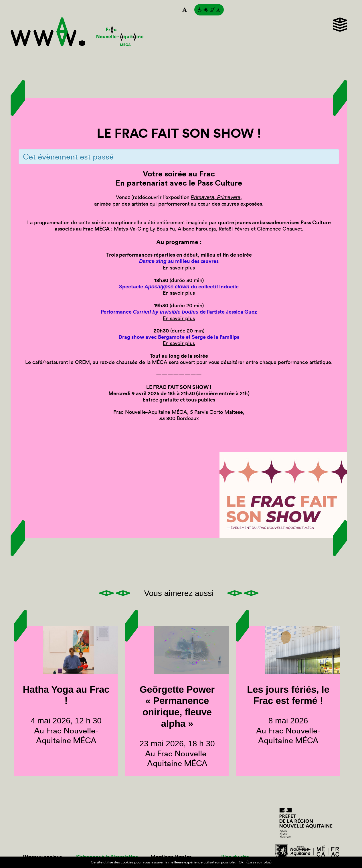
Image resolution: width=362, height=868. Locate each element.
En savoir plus (179, 268)
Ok (241, 862)
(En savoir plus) (259, 862)
